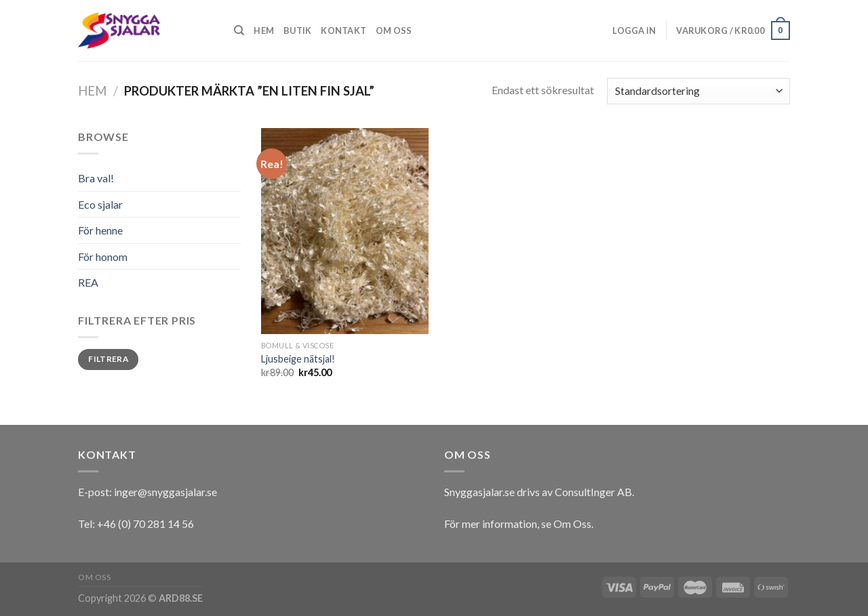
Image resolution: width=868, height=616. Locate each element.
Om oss (394, 30)
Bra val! (96, 178)
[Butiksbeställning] (698, 91)
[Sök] (239, 30)
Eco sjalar (100, 204)
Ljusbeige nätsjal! (298, 359)
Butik (297, 30)
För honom (103, 256)
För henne (100, 230)
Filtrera (108, 359)
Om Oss (572, 523)
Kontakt (343, 30)
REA (88, 282)
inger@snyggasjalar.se (165, 492)
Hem (264, 30)
